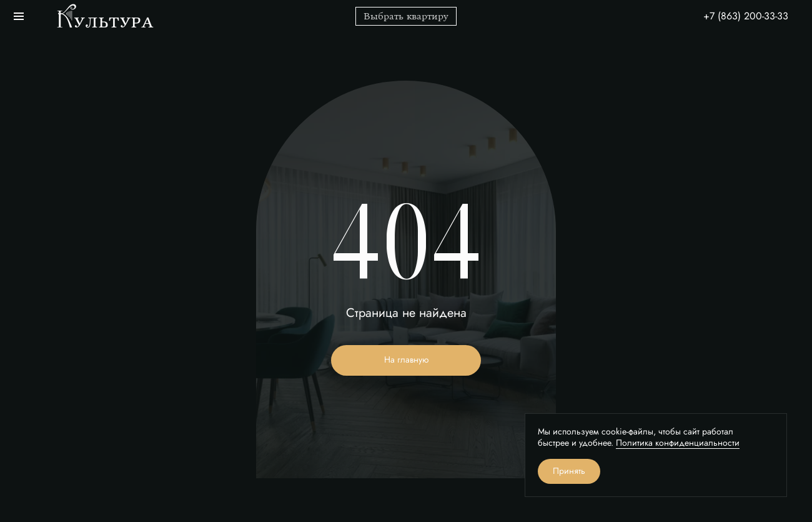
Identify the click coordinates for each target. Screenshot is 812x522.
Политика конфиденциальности (678, 443)
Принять (569, 471)
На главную (406, 360)
